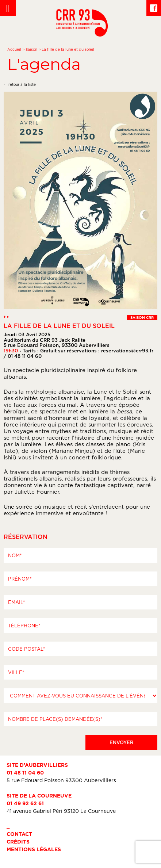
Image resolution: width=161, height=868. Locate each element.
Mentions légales (34, 849)
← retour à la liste (20, 85)
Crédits (18, 842)
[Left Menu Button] (8, 8)
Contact (19, 834)
